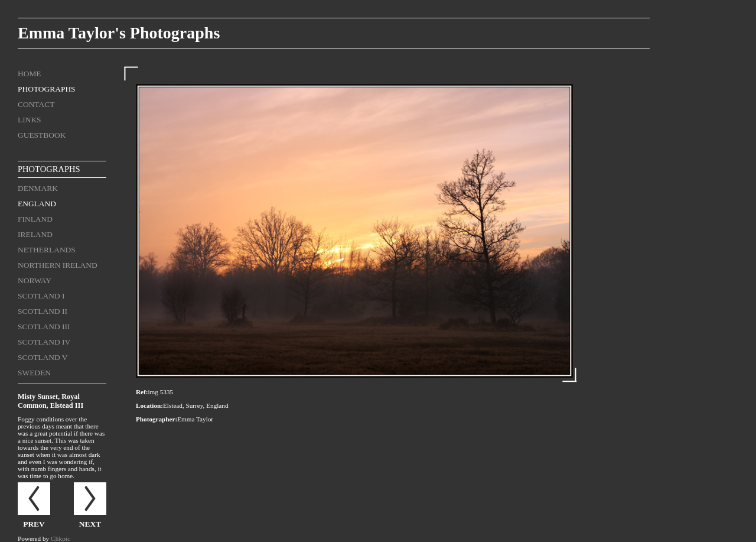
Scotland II (43, 311)
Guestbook (42, 135)
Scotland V (43, 357)
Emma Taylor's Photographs (119, 33)
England (37, 204)
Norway (35, 280)
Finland (35, 219)
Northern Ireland (58, 265)
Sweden (34, 373)
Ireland (35, 234)
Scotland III (44, 327)
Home (30, 74)
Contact (36, 104)
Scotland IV (44, 342)
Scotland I (41, 296)
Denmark (38, 188)
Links (30, 120)
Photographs (47, 89)
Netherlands (47, 250)
